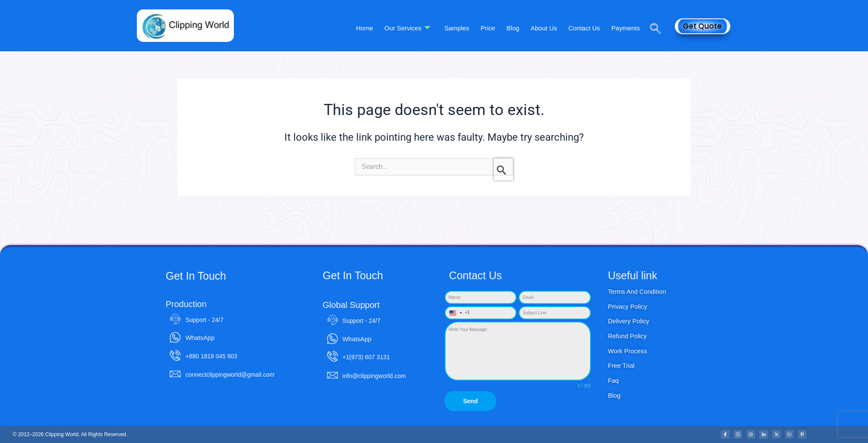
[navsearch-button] (652, 17)
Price (500, 28)
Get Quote (702, 26)
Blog (523, 28)
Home (385, 28)
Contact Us (588, 28)
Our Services (425, 28)
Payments (627, 28)
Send (470, 405)
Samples (472, 28)
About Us (551, 28)
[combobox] (458, 317)
